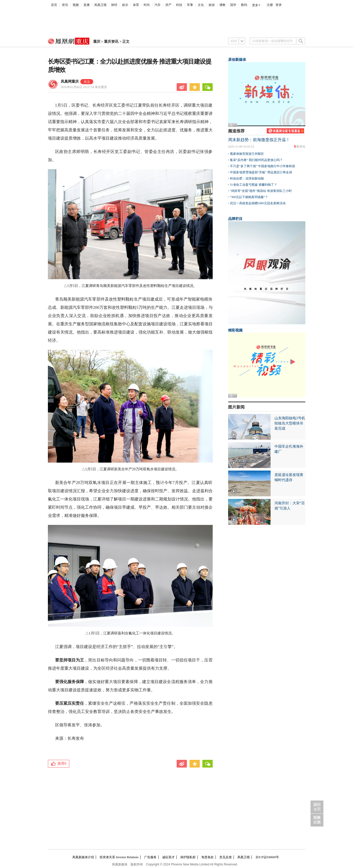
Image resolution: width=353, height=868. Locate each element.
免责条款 (208, 857)
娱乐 (125, 5)
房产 (168, 5)
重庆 (97, 42)
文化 (201, 5)
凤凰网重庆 (70, 82)
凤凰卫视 (100, 5)
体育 (136, 5)
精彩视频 (235, 330)
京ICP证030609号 (267, 857)
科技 (179, 5)
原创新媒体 (237, 60)
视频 (76, 5)
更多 (255, 5)
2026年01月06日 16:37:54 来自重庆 (84, 87)
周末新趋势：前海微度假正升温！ (259, 140)
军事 (190, 5)
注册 (270, 5)
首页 (54, 5)
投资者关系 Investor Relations (119, 857)
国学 (233, 5)
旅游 (212, 5)
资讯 (65, 5)
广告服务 (150, 857)
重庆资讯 (111, 42)
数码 (244, 5)
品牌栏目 (235, 219)
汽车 (158, 5)
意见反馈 (226, 857)
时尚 (147, 5)
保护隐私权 (188, 857)
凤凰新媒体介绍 (83, 857)
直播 (87, 5)
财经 (114, 5)
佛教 (222, 5)
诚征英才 (168, 857)
